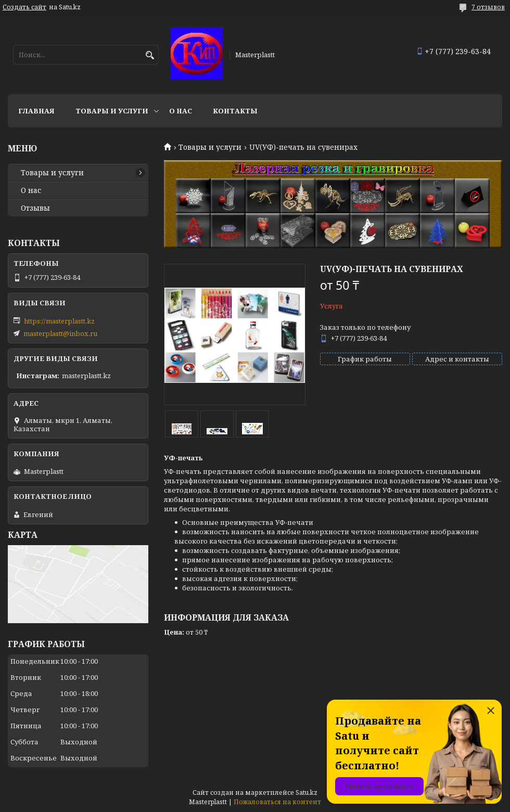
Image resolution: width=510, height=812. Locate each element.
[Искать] (150, 55)
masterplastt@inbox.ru (60, 333)
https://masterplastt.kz (59, 321)
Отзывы (35, 208)
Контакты (235, 111)
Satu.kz (307, 792)
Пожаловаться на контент (277, 802)
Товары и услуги (112, 111)
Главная (36, 111)
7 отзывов (488, 7)
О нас (181, 111)
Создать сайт (24, 7)
